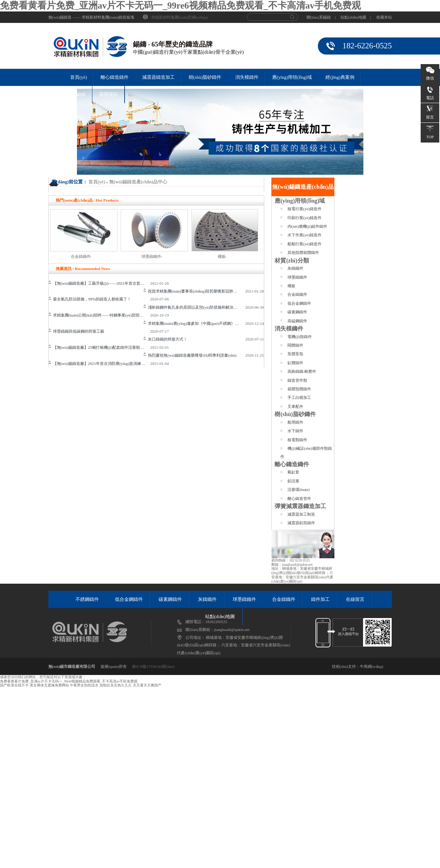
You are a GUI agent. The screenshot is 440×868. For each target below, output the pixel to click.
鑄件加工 (320, 599)
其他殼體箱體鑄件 (303, 252)
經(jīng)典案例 (340, 77)
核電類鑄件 (297, 440)
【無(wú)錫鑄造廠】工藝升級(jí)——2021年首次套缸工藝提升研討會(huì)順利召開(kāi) (100, 283)
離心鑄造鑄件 (115, 77)
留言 (430, 117)
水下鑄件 (295, 431)
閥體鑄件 (295, 345)
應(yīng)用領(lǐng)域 (292, 77)
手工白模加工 (299, 397)
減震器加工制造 (301, 514)
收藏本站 (384, 17)
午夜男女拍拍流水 (84, 685)
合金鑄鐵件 (297, 294)
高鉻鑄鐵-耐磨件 (302, 371)
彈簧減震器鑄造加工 (300, 506)
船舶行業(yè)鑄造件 (304, 244)
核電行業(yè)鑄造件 (304, 209)
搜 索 (294, 17)
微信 (430, 78)
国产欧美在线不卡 (14, 685)
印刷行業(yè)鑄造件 (304, 218)
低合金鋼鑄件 (299, 303)
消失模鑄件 (247, 77)
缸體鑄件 (295, 363)
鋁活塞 (293, 481)
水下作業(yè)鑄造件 (304, 235)
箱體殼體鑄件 (299, 389)
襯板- (222, 256)
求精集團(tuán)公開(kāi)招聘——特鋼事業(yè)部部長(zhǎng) (100, 315)
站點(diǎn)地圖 (353, 17)
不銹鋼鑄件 (87, 599)
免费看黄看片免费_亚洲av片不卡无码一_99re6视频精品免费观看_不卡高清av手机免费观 (180, 6)
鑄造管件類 (297, 380)
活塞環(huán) (299, 490)
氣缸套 (293, 472)
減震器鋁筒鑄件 (301, 523)
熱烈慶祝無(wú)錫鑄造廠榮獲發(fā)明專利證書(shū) (190, 355)
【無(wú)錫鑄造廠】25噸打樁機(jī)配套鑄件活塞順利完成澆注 (100, 347)
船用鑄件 (295, 422)
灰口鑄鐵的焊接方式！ (165, 339)
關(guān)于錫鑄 (70, 95)
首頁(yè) (79, 77)
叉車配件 (295, 406)
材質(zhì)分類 (292, 261)
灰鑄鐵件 (295, 268)
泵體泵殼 (295, 354)
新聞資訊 (108, 95)
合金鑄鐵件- (81, 256)
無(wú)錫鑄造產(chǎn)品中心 (138, 182)
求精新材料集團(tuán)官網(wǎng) (179, 17)
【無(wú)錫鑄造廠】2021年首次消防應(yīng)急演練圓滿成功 (100, 363)
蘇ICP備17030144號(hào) (153, 666)
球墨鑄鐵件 (297, 277)
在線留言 (355, 599)
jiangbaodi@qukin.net (297, 565)
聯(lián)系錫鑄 (319, 17)
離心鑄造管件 (299, 498)
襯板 (291, 286)
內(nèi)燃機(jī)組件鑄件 (308, 226)
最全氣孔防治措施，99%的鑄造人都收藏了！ (90, 299)
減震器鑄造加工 (158, 77)
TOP (430, 137)
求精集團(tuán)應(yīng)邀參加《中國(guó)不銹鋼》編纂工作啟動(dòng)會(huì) (194, 323)
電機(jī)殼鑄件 (300, 337)
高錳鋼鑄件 (297, 321)
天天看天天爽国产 (147, 685)
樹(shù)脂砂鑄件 (205, 77)
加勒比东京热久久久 (116, 685)
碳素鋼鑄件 (297, 312)
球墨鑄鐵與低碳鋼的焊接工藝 (76, 331)
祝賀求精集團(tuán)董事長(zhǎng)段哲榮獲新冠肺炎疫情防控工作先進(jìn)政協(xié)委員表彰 (194, 291)
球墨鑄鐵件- (152, 256)
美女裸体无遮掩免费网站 (49, 685)
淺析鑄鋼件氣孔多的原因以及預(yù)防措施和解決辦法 (192, 307)
